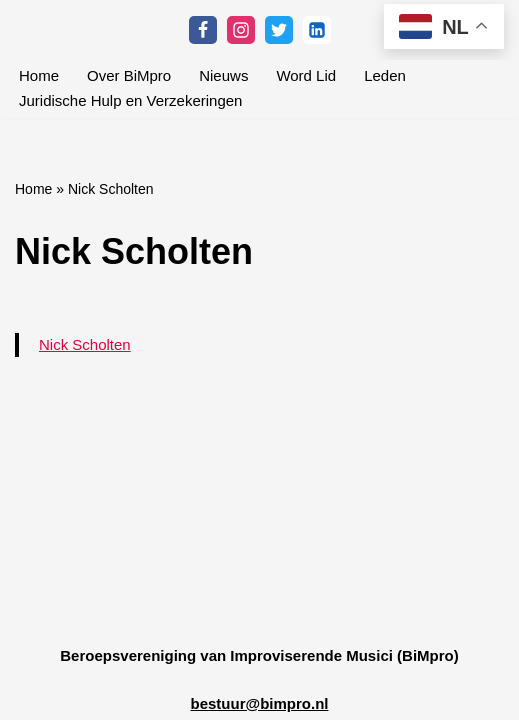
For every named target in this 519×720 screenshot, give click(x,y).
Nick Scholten (85, 344)
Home (39, 75)
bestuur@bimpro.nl (260, 703)
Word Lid (306, 75)
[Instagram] (241, 30)
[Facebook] (203, 30)
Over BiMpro (129, 75)
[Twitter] (279, 30)
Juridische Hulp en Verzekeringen (130, 100)
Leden (385, 75)
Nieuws (223, 75)
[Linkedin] (317, 30)
